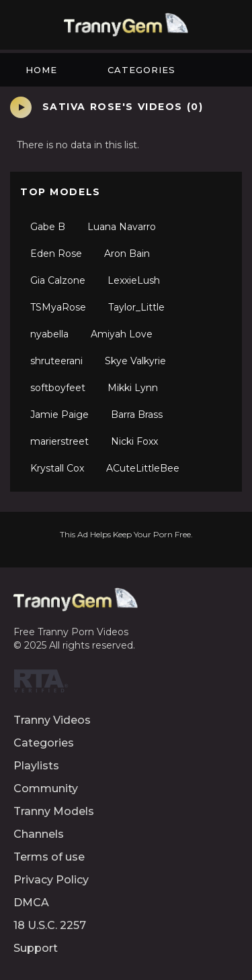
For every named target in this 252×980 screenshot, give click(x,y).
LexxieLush (134, 280)
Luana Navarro (122, 227)
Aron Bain (127, 254)
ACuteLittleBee (143, 468)
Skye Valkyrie (135, 361)
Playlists (36, 766)
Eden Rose (56, 254)
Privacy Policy (51, 880)
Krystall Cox (57, 468)
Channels (39, 834)
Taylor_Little (136, 307)
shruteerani (56, 361)
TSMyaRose (58, 307)
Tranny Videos (52, 720)
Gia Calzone (58, 280)
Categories (141, 70)
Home (41, 70)
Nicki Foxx (134, 441)
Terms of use (49, 857)
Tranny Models (54, 811)
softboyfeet (58, 388)
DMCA (31, 903)
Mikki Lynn (133, 388)
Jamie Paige (59, 415)
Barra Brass (137, 415)
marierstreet (59, 441)
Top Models (60, 192)
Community (46, 788)
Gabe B (48, 227)
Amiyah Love (122, 334)
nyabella (49, 334)
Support (36, 948)
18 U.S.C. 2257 (50, 925)
